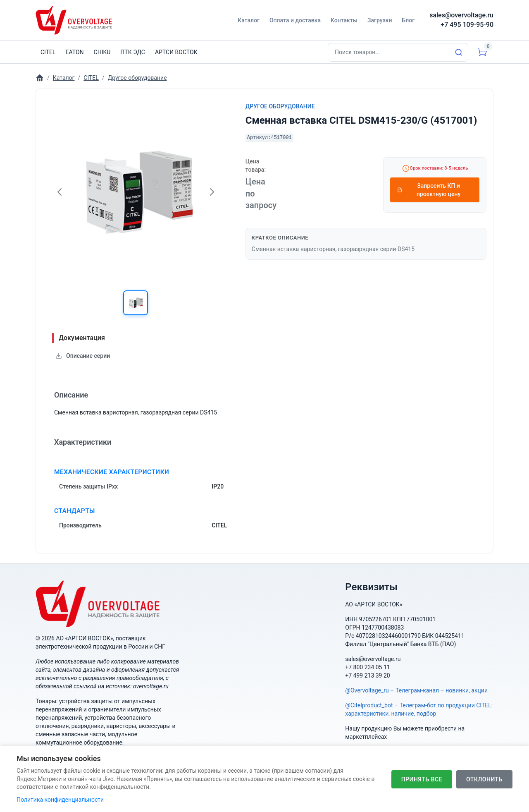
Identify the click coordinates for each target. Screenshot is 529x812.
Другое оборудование (280, 106)
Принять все (422, 779)
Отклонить (484, 779)
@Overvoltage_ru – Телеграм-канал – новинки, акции (416, 690)
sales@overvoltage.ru (461, 15)
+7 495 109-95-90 (467, 25)
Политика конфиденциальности (60, 800)
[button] (136, 303)
